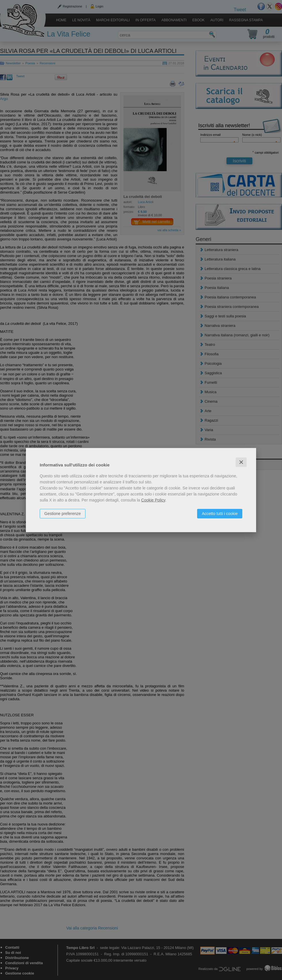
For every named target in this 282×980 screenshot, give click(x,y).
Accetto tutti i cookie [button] (220, 513)
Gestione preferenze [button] (63, 513)
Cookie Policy (153, 500)
